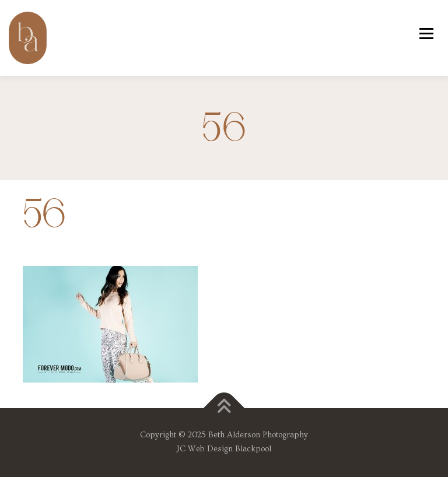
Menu (426, 33)
